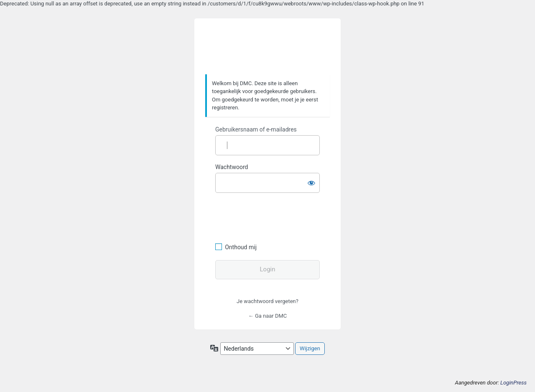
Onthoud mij (241, 247)
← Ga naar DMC (268, 316)
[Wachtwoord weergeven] (311, 181)
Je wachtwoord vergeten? (267, 301)
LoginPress (513, 383)
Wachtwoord (232, 167)
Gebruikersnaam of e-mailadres (256, 129)
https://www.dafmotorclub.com (268, 47)
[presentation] (273, 217)
